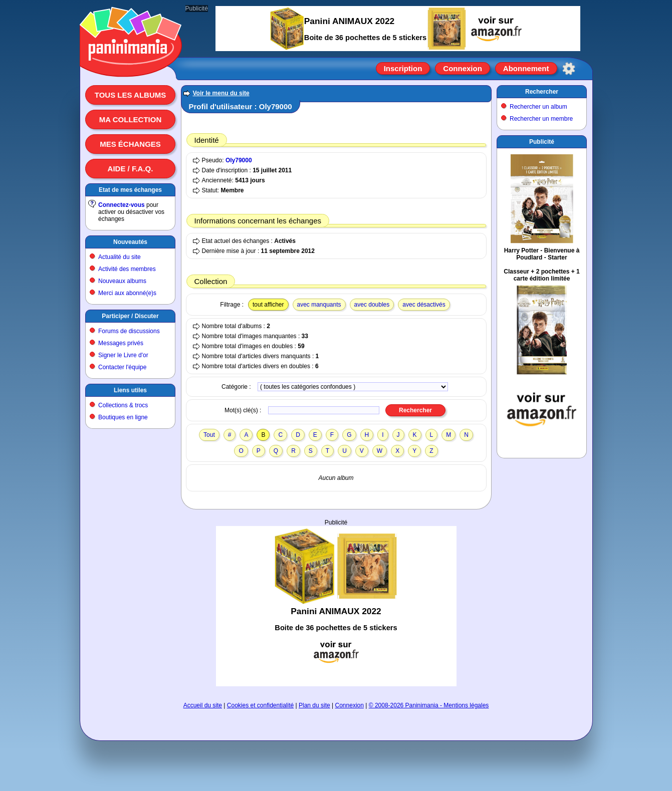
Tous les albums (131, 95)
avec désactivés (424, 305)
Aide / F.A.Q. (131, 169)
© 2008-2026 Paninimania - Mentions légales (429, 705)
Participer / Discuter (130, 316)
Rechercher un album (538, 107)
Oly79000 (239, 160)
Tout (209, 435)
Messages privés (121, 343)
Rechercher (542, 92)
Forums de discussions (129, 331)
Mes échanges (130, 144)
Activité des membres (127, 269)
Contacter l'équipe (122, 367)
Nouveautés (130, 242)
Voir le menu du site (221, 93)
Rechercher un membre (541, 119)
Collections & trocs (123, 405)
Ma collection (130, 119)
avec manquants (319, 305)
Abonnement (526, 68)
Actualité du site (120, 257)
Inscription (403, 68)
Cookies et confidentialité (260, 705)
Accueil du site (203, 705)
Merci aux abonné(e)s (127, 293)
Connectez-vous (122, 205)
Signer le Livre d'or (123, 355)
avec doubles (372, 305)
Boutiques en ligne (123, 417)
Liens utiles (130, 390)
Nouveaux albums (122, 281)
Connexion (463, 68)
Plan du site (314, 705)
